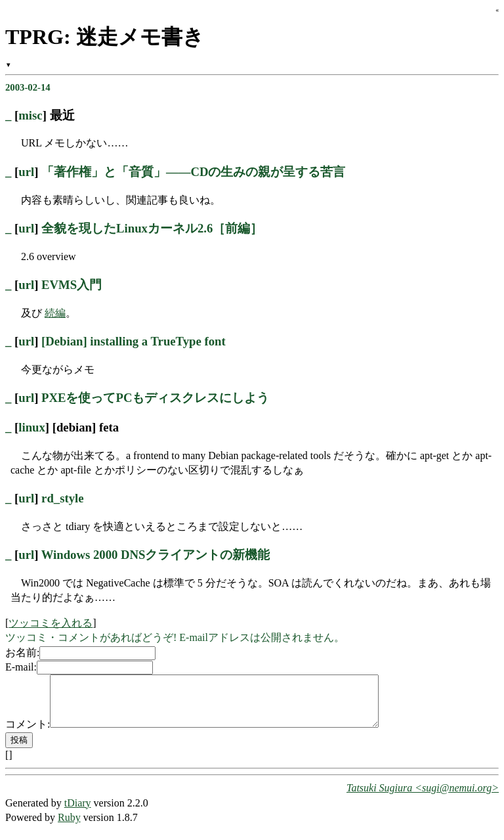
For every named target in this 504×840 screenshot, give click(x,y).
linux (32, 427)
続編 (55, 313)
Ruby (69, 827)
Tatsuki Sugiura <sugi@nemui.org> (423, 798)
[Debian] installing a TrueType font (134, 341)
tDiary (78, 813)
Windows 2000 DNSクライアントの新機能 (156, 555)
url (26, 172)
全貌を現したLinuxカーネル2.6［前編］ (152, 228)
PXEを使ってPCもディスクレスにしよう (155, 398)
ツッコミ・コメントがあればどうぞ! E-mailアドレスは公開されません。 (175, 637)
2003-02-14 (28, 87)
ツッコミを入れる (51, 623)
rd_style (62, 498)
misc (30, 115)
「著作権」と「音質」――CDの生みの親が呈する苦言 (193, 172)
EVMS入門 (72, 285)
